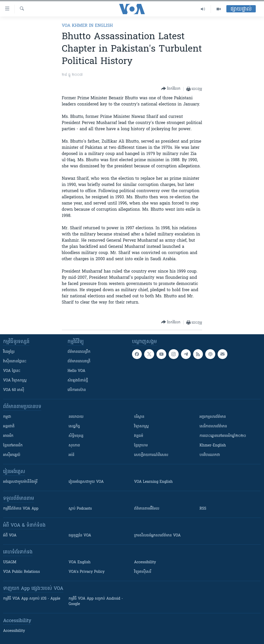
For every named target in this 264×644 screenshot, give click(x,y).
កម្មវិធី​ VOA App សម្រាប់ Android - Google (96, 601)
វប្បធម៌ (139, 436)
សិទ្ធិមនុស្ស (76, 436)
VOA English (80, 562)
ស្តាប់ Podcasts (80, 509)
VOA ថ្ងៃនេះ (12, 371)
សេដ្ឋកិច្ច (74, 426)
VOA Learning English (153, 482)
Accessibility (145, 562)
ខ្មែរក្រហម (141, 446)
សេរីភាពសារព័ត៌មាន (213, 426)
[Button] (171, 89)
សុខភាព (74, 446)
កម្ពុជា (7, 417)
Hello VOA (76, 371)
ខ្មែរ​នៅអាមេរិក (13, 446)
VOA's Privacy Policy (87, 572)
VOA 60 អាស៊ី (14, 390)
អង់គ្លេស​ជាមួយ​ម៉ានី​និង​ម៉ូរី (20, 482)
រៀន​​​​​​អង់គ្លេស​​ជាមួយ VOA (86, 482)
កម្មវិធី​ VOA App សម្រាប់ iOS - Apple (32, 599)
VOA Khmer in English (87, 26)
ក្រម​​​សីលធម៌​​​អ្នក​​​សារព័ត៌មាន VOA (157, 536)
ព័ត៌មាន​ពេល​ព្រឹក (79, 352)
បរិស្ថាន (139, 417)
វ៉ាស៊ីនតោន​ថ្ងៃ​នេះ (15, 361)
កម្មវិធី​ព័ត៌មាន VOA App (21, 509)
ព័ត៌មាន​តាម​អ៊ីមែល (147, 509)
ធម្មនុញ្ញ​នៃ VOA (80, 536)
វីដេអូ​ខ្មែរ (9, 352)
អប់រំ (71, 455)
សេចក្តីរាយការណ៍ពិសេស (151, 455)
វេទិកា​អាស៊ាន (77, 390)
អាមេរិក (8, 436)
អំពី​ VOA (10, 536)
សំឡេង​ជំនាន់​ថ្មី (78, 381)
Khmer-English (213, 446)
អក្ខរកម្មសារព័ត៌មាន (213, 417)
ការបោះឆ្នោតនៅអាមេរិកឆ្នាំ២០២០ (223, 436)
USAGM (10, 562)
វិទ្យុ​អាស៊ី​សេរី (143, 572)
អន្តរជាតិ (9, 426)
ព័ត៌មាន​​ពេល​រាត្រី (79, 361)
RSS (203, 509)
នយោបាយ (76, 417)
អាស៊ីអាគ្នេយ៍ (12, 455)
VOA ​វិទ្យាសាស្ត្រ (15, 381)
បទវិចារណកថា (210, 455)
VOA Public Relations (22, 572)
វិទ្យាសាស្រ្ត (141, 426)
